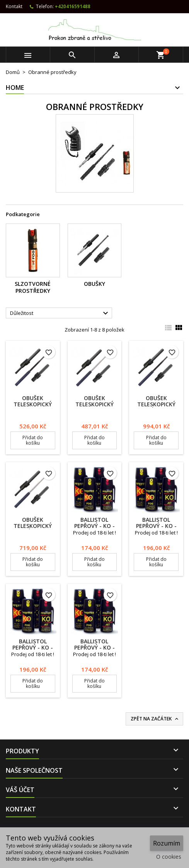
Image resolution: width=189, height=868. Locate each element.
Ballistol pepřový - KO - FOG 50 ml (156, 526)
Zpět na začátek (155, 719)
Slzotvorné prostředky (33, 287)
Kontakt (14, 6)
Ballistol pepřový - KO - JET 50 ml (33, 647)
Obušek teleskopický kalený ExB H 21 (156, 404)
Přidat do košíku (33, 440)
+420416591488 (73, 6)
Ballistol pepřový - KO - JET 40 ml (94, 647)
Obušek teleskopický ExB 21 (33, 404)
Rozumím (167, 843)
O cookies (169, 857)
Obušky (94, 284)
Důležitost (60, 313)
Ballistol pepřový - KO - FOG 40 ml (94, 526)
